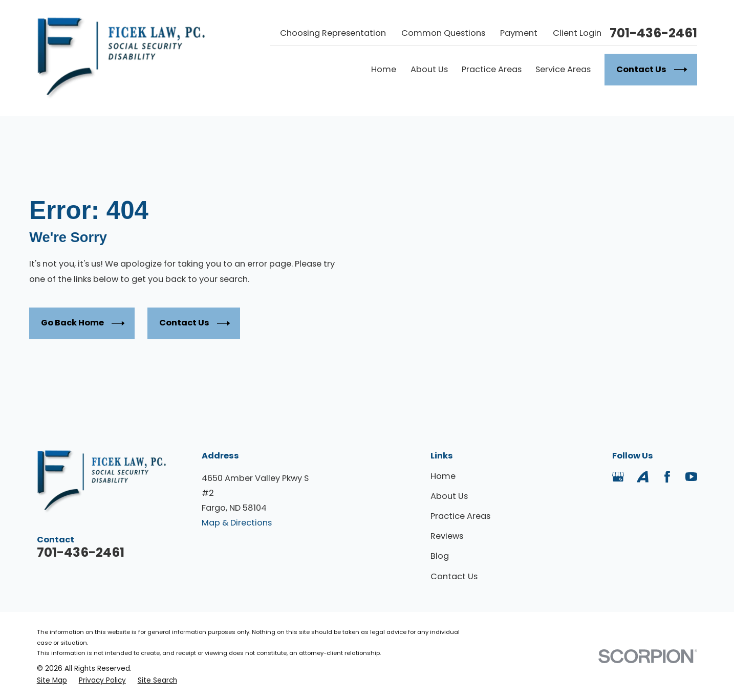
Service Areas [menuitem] (563, 69)
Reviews (447, 536)
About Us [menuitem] (429, 69)
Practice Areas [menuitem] (492, 69)
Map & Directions (237, 523)
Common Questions (443, 33)
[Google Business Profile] (618, 477)
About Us (449, 496)
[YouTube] (691, 477)
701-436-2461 (653, 34)
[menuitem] (52, 680)
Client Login (577, 33)
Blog (440, 556)
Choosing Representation (333, 33)
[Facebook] (667, 477)
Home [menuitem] (384, 69)
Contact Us (195, 323)
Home (443, 476)
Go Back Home (83, 323)
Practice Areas (460, 516)
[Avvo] (643, 477)
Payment (519, 33)
